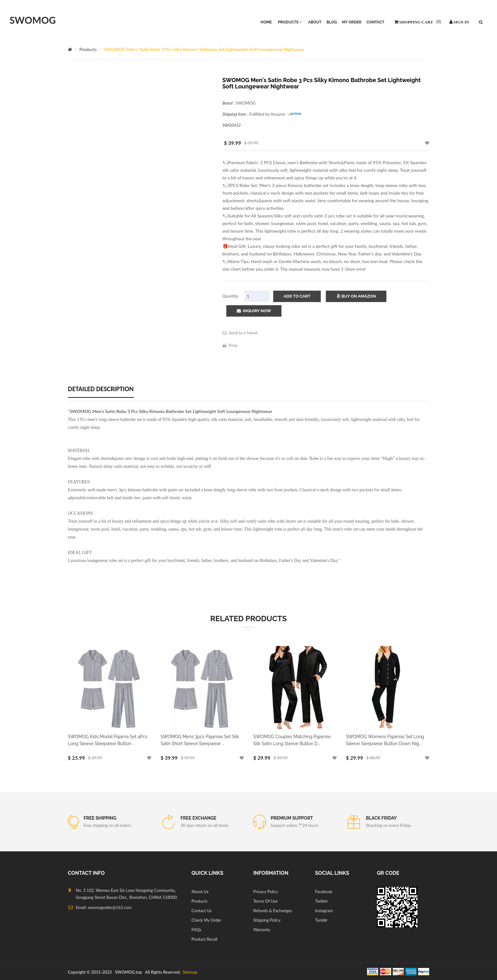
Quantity (231, 296)
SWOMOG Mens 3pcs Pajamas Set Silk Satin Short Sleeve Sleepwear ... (200, 740)
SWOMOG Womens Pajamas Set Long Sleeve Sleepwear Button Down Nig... (385, 740)
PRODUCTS (290, 22)
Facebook (324, 892)
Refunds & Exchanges (273, 911)
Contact (375, 22)
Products (88, 49)
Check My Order (206, 920)
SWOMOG (33, 20)
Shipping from (234, 114)
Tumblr (321, 920)
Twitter (321, 901)
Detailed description (101, 389)
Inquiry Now (254, 311)
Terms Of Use (265, 901)
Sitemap (189, 972)
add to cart (297, 296)
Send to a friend (240, 333)
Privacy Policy (266, 892)
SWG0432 (232, 125)
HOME (266, 22)
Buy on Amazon (356, 296)
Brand (228, 103)
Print (230, 345)
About (315, 22)
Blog (332, 22)
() (438, 22)
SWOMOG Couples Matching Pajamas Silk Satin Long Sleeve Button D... (292, 740)
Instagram (324, 911)
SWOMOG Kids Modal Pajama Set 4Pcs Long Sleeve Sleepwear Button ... (108, 740)
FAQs (196, 930)
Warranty (262, 930)
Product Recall (204, 939)
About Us (200, 892)
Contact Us (201, 911)
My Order (352, 22)
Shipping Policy (267, 920)
